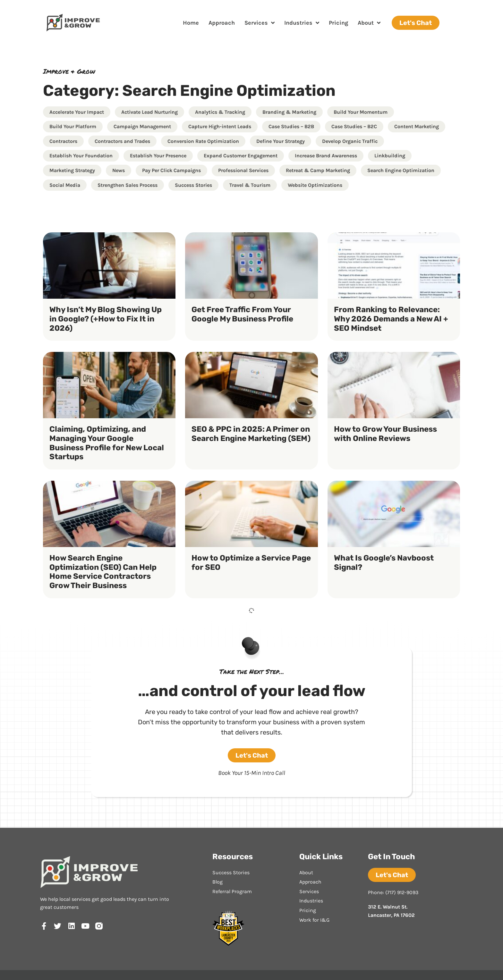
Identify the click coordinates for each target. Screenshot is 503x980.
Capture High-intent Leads (220, 126)
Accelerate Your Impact (77, 112)
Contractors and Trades (122, 141)
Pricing (338, 23)
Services (260, 23)
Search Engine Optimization (401, 170)
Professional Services (243, 170)
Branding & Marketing (289, 112)
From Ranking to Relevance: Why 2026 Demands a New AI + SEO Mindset (391, 319)
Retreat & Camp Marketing (318, 170)
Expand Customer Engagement (241, 156)
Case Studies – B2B (291, 126)
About (369, 23)
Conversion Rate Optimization (203, 141)
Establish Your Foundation (81, 156)
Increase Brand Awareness (326, 156)
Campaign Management (142, 126)
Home (191, 23)
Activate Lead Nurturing (149, 112)
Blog (217, 882)
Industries (302, 23)
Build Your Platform (73, 126)
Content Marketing (417, 126)
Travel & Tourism (250, 185)
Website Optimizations (315, 185)
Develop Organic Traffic (350, 141)
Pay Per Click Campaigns (171, 170)
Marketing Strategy (72, 170)
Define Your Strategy (281, 141)
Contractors (63, 141)
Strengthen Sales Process (128, 185)
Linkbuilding (390, 156)
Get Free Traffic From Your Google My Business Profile (242, 314)
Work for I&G (314, 920)
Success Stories (193, 185)
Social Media (65, 185)
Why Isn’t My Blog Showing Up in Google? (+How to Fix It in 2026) (106, 319)
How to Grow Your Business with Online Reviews (385, 434)
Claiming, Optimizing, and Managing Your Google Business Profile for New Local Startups (107, 443)
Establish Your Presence (158, 156)
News (119, 170)
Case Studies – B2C (354, 126)
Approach (222, 23)
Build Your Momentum (361, 112)
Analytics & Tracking (220, 112)
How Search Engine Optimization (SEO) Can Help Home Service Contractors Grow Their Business (103, 572)
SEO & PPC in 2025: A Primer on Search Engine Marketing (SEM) (251, 434)
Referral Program (232, 891)
